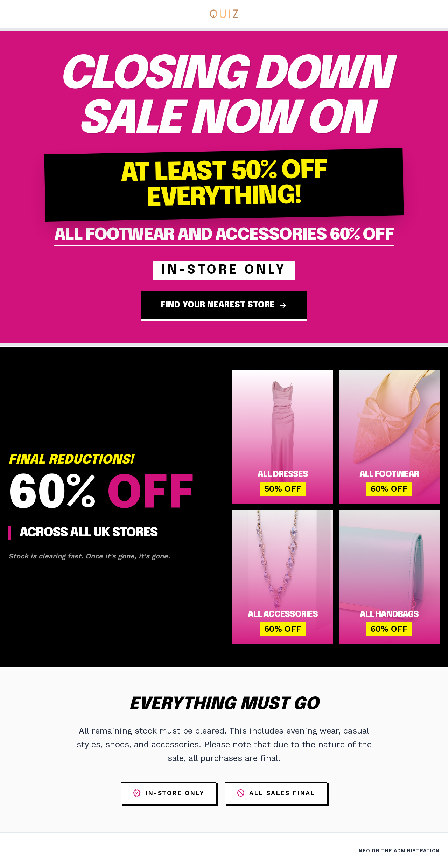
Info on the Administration (398, 850)
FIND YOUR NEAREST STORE (224, 305)
